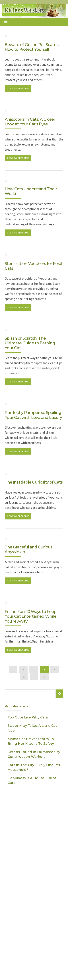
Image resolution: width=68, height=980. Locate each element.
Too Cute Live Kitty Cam (28, 717)
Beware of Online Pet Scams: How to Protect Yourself (32, 47)
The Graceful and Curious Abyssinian (29, 549)
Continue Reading (18, 88)
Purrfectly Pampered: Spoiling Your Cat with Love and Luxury (33, 415)
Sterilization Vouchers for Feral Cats (33, 266)
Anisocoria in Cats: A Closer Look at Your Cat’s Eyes (30, 122)
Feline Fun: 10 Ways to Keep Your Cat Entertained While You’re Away (31, 616)
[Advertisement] (34, 927)
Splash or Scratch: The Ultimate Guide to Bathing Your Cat (30, 343)
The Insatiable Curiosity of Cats (34, 482)
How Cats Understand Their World (31, 191)
